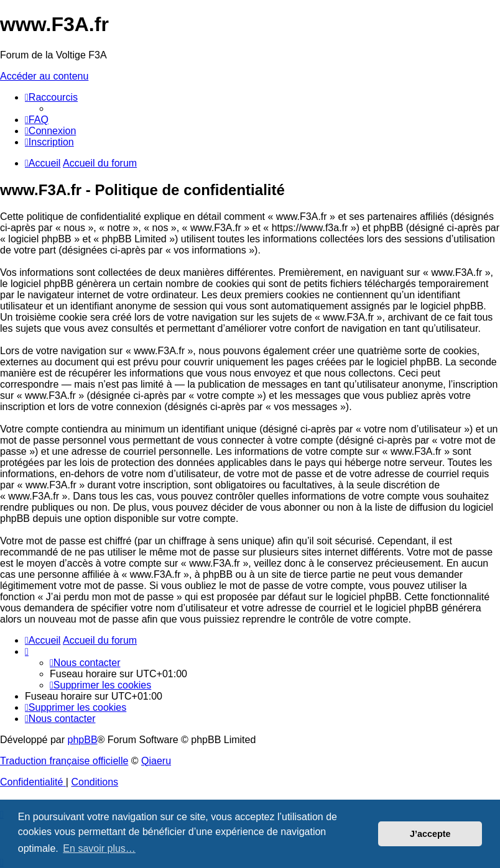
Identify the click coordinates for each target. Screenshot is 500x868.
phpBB (83, 740)
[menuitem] (37, 120)
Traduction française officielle (64, 761)
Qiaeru (156, 761)
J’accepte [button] (430, 834)
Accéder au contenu (44, 76)
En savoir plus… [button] (99, 848)
